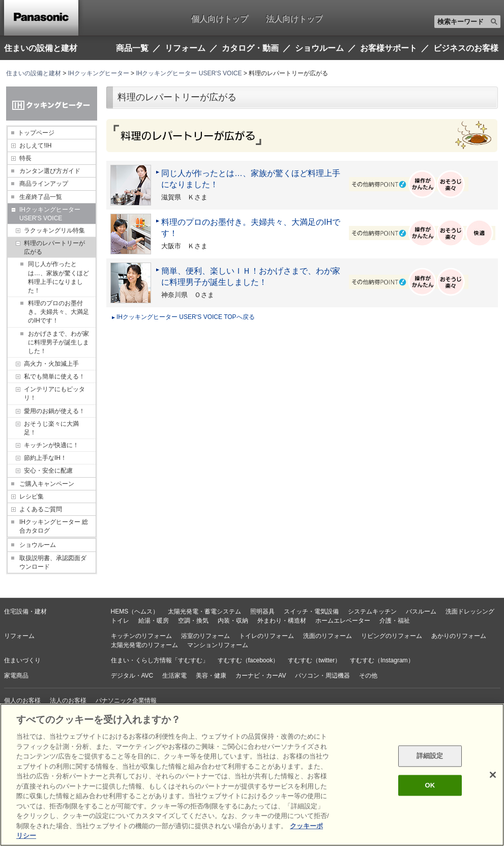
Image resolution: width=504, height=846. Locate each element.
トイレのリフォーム (266, 636)
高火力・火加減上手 (51, 364)
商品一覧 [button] (132, 48)
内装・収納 (233, 621)
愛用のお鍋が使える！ (54, 411)
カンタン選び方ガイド (50, 171)
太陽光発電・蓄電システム (204, 611)
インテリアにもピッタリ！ (54, 393)
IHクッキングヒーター (99, 73)
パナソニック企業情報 (126, 701)
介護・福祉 (395, 621)
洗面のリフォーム (328, 636)
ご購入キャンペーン (47, 484)
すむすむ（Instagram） (382, 660)
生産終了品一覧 (41, 197)
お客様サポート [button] (389, 48)
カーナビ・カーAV (261, 676)
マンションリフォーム (218, 645)
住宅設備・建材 (25, 611)
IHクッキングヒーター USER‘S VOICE (189, 73)
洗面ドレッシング (470, 611)
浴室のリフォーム (205, 636)
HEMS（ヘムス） (135, 611)
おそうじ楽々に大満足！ (51, 428)
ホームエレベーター (343, 621)
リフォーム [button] (185, 48)
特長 (25, 158)
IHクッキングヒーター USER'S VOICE (50, 214)
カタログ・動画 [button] (250, 48)
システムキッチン (372, 611)
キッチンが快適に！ (51, 445)
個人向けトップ (220, 19)
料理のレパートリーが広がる (54, 247)
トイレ (120, 621)
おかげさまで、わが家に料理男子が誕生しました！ (58, 342)
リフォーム (19, 636)
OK (430, 785)
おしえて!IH (35, 145)
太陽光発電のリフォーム (144, 645)
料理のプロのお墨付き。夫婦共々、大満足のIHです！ (58, 312)
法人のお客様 (68, 701)
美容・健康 (211, 676)
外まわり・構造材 (282, 621)
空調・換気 (193, 621)
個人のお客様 (22, 701)
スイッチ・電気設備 (311, 611)
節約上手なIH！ (45, 458)
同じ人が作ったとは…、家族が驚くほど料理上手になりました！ (58, 277)
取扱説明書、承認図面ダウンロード (53, 562)
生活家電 (174, 676)
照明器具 (262, 611)
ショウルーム (38, 545)
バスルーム (421, 611)
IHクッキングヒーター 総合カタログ (54, 526)
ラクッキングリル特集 (54, 230)
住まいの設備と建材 (41, 48)
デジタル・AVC (132, 676)
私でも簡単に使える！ (54, 376)
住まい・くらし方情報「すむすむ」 (160, 660)
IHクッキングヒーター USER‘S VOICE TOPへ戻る (186, 317)
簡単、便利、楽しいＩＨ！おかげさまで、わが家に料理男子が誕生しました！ (251, 276)
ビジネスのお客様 (466, 48)
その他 (368, 676)
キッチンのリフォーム (141, 636)
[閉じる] (493, 775)
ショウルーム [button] (319, 48)
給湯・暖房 (154, 621)
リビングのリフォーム (392, 636)
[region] (252, 775)
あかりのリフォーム (459, 636)
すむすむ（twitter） (314, 660)
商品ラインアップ (44, 184)
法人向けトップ (294, 19)
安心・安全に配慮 (48, 471)
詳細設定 (430, 756)
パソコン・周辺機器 (322, 676)
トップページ (36, 133)
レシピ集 (32, 497)
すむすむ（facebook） (248, 660)
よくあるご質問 (41, 509)
